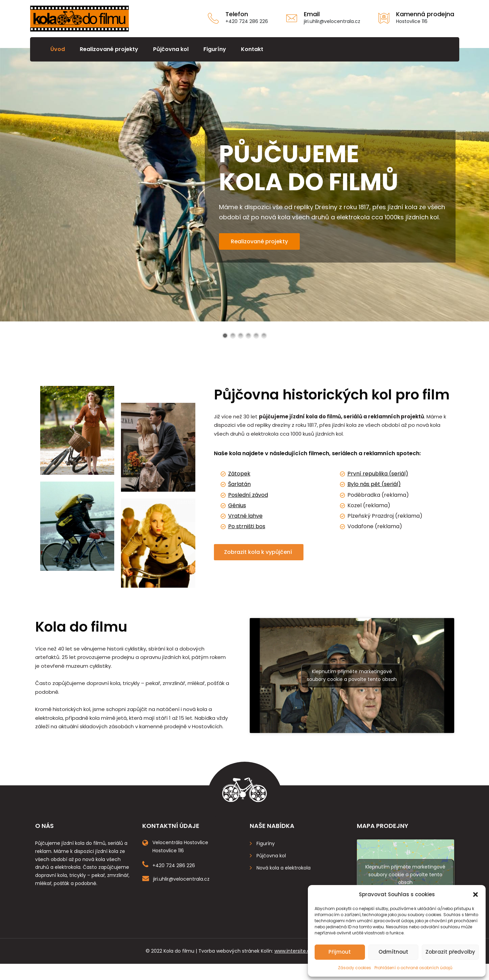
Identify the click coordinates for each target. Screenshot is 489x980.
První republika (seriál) (378, 474)
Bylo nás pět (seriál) (374, 484)
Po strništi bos (247, 526)
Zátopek (239, 474)
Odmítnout (393, 952)
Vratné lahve (245, 516)
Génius (237, 505)
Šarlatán (239, 484)
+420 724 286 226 (247, 21)
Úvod (58, 49)
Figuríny (215, 49)
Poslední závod (248, 495)
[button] (475, 895)
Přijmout (340, 952)
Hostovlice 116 (412, 21)
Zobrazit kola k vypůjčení (259, 552)
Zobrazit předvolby (450, 952)
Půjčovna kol (171, 49)
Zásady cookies (354, 968)
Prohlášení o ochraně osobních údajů (413, 968)
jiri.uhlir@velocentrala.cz (332, 21)
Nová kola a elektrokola (284, 868)
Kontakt (252, 49)
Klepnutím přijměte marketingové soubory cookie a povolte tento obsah (352, 675)
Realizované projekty (109, 49)
